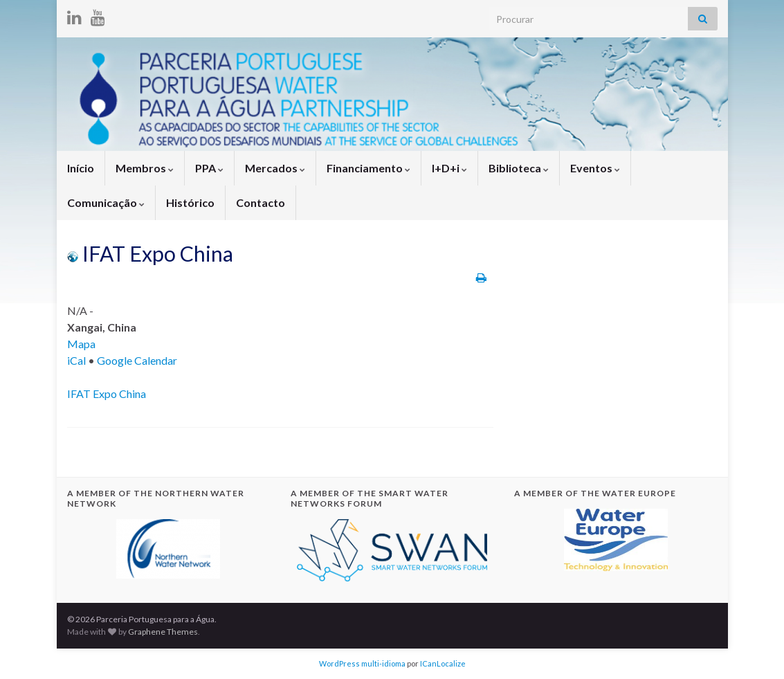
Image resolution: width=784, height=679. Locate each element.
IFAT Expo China (107, 393)
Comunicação (106, 202)
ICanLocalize (443, 663)
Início (81, 168)
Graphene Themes (163, 632)
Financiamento (368, 168)
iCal (76, 360)
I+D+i (449, 168)
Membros (145, 168)
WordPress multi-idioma (362, 663)
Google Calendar (137, 360)
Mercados (275, 168)
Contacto (261, 202)
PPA (209, 168)
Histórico (190, 202)
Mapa (81, 344)
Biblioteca (519, 168)
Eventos (595, 168)
